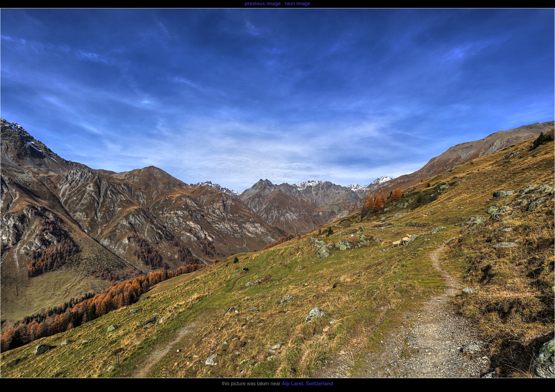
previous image (262, 4)
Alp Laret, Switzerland (307, 384)
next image (298, 4)
